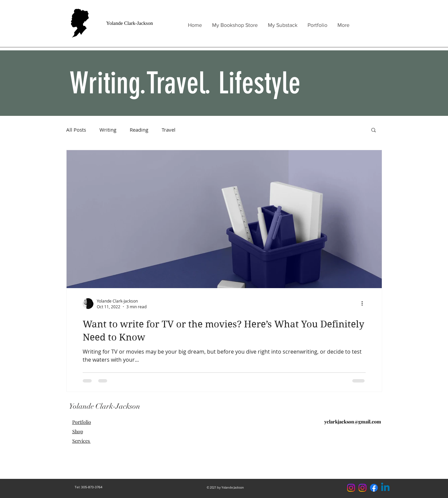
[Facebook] (374, 488)
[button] (374, 130)
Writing (108, 130)
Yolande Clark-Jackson (130, 23)
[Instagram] (362, 488)
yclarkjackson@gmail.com (353, 422)
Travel (169, 130)
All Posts (76, 130)
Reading (139, 130)
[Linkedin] (385, 488)
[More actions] (365, 304)
